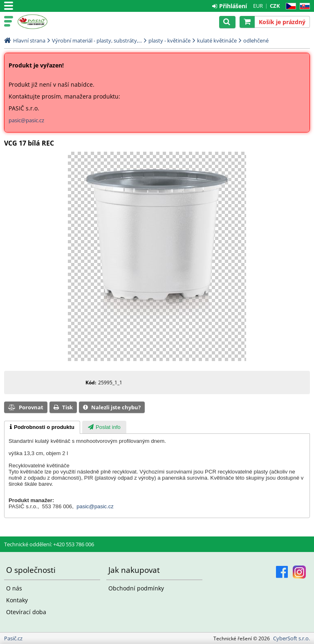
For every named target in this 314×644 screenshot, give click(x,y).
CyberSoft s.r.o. (292, 638)
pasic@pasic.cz (26, 120)
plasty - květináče (169, 40)
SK (303, 6)
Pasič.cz (42, 22)
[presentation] (42, 427)
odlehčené (256, 40)
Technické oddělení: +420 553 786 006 (49, 544)
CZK (275, 6)
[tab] (42, 427)
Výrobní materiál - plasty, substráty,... (97, 40)
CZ (289, 6)
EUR (258, 6)
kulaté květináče (217, 40)
